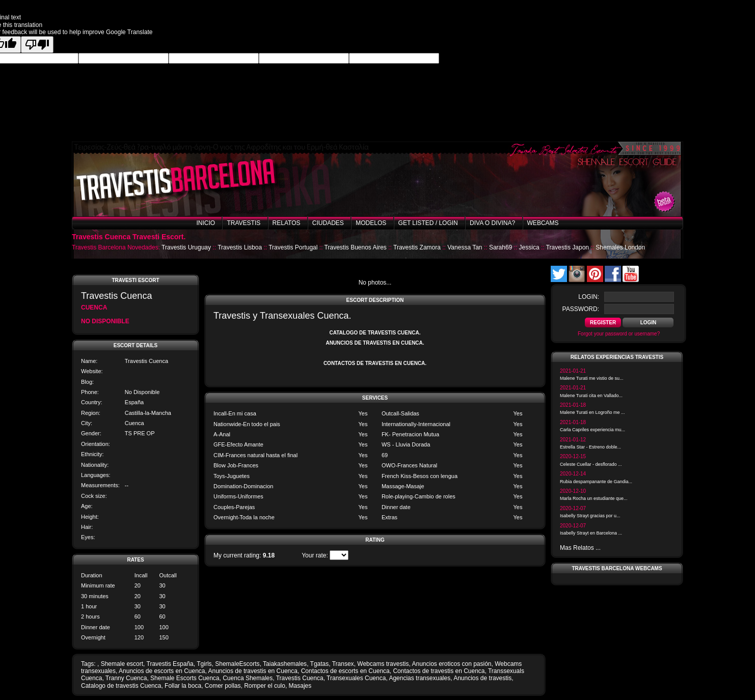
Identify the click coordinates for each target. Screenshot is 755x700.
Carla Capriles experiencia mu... (592, 430)
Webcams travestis (383, 664)
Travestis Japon (568, 247)
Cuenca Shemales (248, 678)
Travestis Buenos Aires (356, 247)
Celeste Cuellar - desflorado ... (591, 464)
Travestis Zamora (417, 247)
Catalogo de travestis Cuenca (121, 686)
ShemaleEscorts (237, 664)
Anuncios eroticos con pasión (451, 664)
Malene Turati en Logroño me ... (592, 412)
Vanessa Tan (465, 247)
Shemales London (620, 247)
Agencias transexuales (420, 678)
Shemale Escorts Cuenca (185, 678)
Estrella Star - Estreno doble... (590, 447)
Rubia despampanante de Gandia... (596, 482)
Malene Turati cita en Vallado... (591, 396)
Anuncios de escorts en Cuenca (162, 671)
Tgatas (320, 664)
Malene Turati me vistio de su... (592, 378)
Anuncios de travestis (482, 678)
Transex (343, 664)
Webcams (543, 223)
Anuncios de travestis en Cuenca (253, 671)
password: (581, 309)
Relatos (287, 223)
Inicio (206, 223)
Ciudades (328, 223)
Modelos (371, 223)
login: (589, 297)
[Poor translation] (37, 45)
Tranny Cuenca (126, 678)
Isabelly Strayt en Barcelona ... (591, 533)
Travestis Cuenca (300, 678)
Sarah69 (501, 247)
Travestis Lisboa (240, 247)
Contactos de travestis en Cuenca (439, 671)
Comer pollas (223, 686)
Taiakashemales (285, 664)
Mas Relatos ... (580, 548)
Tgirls (204, 664)
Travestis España (170, 664)
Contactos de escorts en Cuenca (345, 671)
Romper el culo (265, 686)
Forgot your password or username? (619, 334)
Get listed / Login (428, 223)
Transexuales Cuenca (356, 678)
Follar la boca (183, 686)
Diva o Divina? (492, 223)
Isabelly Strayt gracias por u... (590, 516)
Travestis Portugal (293, 247)
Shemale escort (122, 664)
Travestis (244, 223)
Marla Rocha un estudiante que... (594, 498)
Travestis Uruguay (186, 247)
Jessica (529, 247)
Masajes (300, 686)
